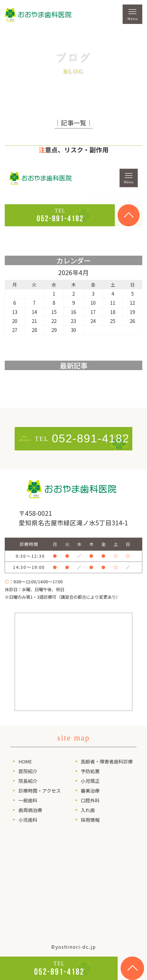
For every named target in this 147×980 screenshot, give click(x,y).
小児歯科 (28, 820)
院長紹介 (28, 781)
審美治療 (90, 791)
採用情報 (90, 820)
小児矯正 (90, 781)
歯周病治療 (30, 810)
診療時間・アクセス (40, 791)
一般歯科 (28, 800)
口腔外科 (90, 800)
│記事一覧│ (74, 123)
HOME (25, 761)
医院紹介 (28, 771)
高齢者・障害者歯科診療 (107, 761)
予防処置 (90, 771)
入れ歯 (88, 810)
